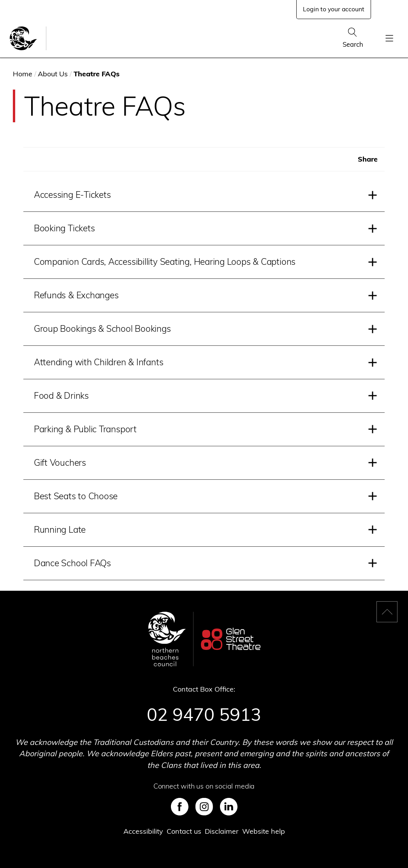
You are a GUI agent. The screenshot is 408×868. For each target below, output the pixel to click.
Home (23, 74)
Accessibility (143, 831)
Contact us (184, 831)
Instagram (204, 807)
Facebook (180, 807)
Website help (264, 831)
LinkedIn (229, 807)
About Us (53, 74)
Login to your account (334, 9)
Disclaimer (222, 831)
